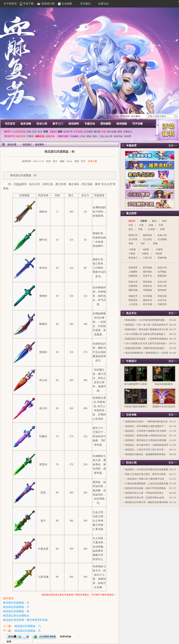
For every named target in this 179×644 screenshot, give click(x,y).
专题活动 (90, 124)
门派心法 (147, 258)
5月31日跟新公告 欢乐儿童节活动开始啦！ (146, 343)
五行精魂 (147, 296)
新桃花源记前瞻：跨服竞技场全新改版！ (146, 348)
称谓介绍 (133, 235)
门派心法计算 (105, 136)
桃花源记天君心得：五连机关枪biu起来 (145, 498)
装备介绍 (162, 235)
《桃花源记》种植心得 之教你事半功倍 (145, 479)
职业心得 (42, 124)
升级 (29, 132)
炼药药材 (147, 235)
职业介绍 (162, 268)
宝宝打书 (68, 132)
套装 (95, 136)
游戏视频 (122, 124)
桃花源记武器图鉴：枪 (16, 611)
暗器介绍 (133, 282)
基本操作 (162, 290)
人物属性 (133, 272)
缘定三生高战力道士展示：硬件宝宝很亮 (146, 474)
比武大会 (162, 300)
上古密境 (133, 304)
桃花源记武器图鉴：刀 (16, 607)
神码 (120, 132)
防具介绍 (162, 286)
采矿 (143, 243)
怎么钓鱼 (133, 239)
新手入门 (58, 124)
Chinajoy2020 (113, 116)
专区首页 (10, 124)
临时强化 (147, 272)
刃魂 (140, 229)
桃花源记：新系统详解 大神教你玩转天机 (146, 436)
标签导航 (118, 136)
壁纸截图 (106, 124)
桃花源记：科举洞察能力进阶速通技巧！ (146, 426)
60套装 (159, 249)
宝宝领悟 (88, 132)
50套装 (146, 249)
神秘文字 (133, 296)
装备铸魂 (162, 258)
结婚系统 (133, 276)
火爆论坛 (128, 132)
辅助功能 (133, 290)
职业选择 (125, 116)
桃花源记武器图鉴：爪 (16, 603)
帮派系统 (147, 282)
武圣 (131, 225)
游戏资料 (74, 124)
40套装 (132, 249)
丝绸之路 (162, 296)
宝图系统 (133, 286)
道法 (131, 229)
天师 (161, 225)
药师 (164, 221)
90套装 (159, 254)
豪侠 (154, 221)
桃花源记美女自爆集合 (16, 616)
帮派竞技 (133, 300)
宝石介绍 (162, 282)
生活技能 (162, 239)
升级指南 (147, 290)
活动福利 (168, 130)
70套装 (132, 254)
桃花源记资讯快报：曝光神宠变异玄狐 (25, 620)
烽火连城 (112, 132)
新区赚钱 (136, 116)
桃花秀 (128, 136)
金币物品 (162, 272)
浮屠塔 (30, 136)
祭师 (162, 229)
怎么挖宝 (147, 239)
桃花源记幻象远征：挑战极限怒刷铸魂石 (146, 454)
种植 (155, 243)
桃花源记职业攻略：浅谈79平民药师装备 (146, 488)
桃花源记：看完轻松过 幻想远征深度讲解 (146, 440)
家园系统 (162, 276)
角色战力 (133, 258)
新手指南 (147, 268)
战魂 (151, 225)
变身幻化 (147, 286)
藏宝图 (97, 132)
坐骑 (131, 243)
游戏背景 (133, 268)
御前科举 (147, 300)
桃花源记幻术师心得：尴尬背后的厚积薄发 (147, 502)
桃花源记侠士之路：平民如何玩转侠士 (144, 493)
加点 (40, 132)
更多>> (173, 146)
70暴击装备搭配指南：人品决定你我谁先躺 (147, 484)
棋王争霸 (147, 304)
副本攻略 (26, 124)
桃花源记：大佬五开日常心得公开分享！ (146, 450)
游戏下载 (93, 161)
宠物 (89, 136)
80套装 (145, 254)
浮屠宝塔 (162, 304)
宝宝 (34, 132)
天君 (141, 225)
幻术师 (151, 229)
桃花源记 (27, 145)
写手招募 (138, 124)
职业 (83, 136)
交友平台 (147, 276)
